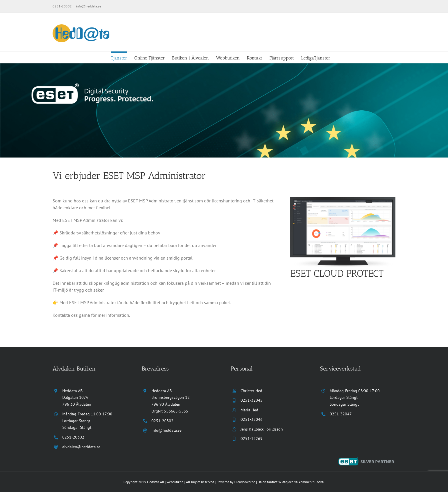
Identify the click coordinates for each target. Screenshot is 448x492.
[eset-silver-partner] (367, 460)
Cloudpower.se (245, 482)
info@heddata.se (89, 6)
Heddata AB (156, 482)
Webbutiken (175, 482)
